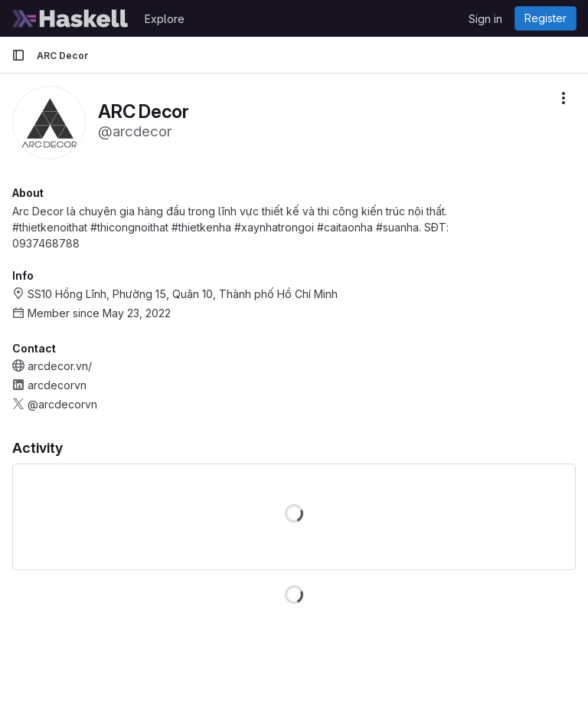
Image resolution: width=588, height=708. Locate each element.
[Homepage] (70, 18)
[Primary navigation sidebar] (18, 55)
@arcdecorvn (62, 404)
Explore (165, 19)
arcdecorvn (57, 385)
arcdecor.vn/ (60, 366)
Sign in (485, 19)
